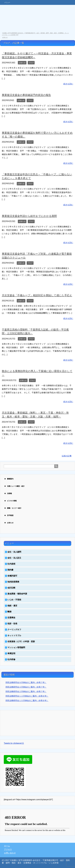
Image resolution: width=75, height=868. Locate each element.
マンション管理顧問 (16, 647)
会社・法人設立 (14, 558)
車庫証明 (11, 653)
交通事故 (11, 618)
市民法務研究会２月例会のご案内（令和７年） (26, 691)
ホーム (7, 846)
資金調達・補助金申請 (17, 594)
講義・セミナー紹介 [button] (13, 508)
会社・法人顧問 (14, 552)
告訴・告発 (12, 624)
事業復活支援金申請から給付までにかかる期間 (29, 216)
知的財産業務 (13, 582)
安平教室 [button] (9, 515)
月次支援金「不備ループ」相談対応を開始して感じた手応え (37, 295)
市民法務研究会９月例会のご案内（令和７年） (26, 682)
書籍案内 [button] (9, 479)
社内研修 (11, 659)
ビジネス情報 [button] (10, 501)
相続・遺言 (12, 606)
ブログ (31, 63)
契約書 (10, 570)
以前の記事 (67, 456)
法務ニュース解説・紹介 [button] (14, 486)
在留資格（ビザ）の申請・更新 (21, 641)
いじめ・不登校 (14, 600)
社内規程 (11, 564)
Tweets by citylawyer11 (14, 743)
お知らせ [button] (9, 523)
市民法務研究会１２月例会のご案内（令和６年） (27, 696)
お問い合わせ (10, 853)
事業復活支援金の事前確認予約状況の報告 (26, 95)
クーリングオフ (14, 630)
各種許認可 (12, 576)
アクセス (8, 849)
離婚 (9, 612)
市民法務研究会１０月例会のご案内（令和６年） (27, 701)
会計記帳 (11, 588)
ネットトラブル (14, 636)
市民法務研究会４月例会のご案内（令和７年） (26, 687)
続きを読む (68, 84)
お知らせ (22, 63)
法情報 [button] (8, 494)
